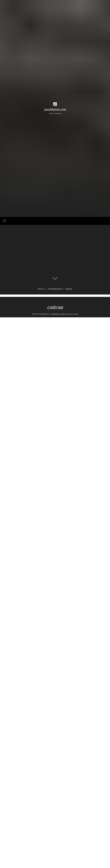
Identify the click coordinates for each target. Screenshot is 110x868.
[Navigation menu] (4, 221)
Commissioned (55, 289)
